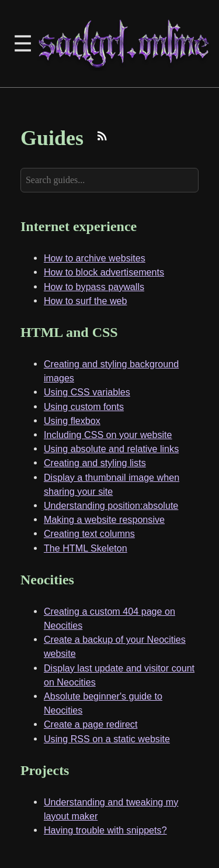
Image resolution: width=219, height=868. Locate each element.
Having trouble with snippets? (105, 830)
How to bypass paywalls (94, 287)
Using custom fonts (84, 407)
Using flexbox (72, 421)
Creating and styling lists (95, 463)
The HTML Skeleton (86, 548)
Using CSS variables (87, 392)
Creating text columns (89, 533)
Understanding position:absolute (111, 505)
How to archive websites (95, 258)
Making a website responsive (104, 519)
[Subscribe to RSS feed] (102, 138)
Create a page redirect (91, 724)
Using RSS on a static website (107, 739)
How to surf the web (86, 301)
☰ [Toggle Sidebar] (23, 44)
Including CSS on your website (108, 435)
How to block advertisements (104, 272)
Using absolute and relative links (111, 449)
